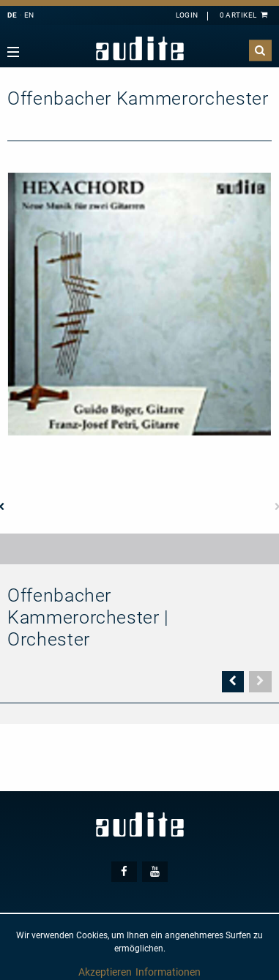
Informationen (168, 972)
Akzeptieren (105, 972)
